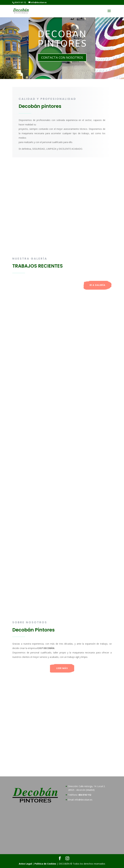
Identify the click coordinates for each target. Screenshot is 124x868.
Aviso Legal (25, 864)
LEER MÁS (62, 668)
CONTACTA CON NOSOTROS (62, 57)
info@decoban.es (84, 800)
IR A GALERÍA (97, 285)
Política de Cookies (45, 864)
